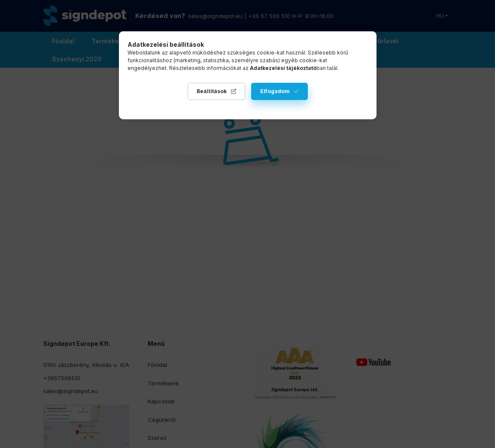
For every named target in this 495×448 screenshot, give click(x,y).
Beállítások (212, 91)
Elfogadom (275, 91)
